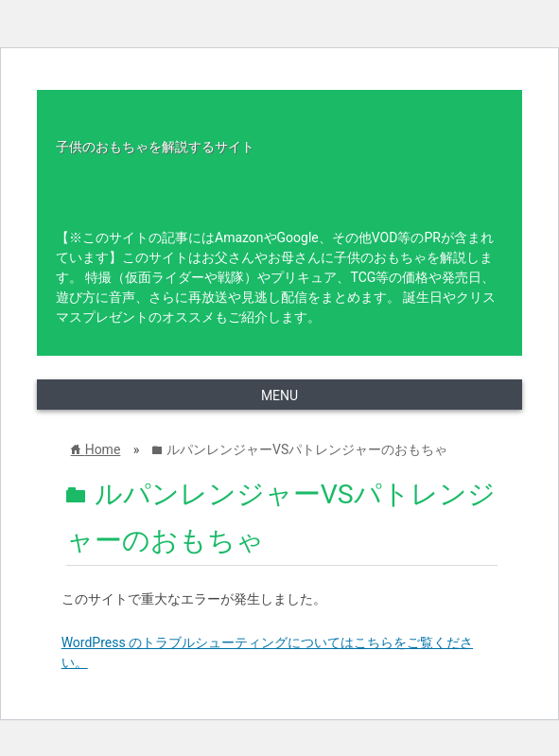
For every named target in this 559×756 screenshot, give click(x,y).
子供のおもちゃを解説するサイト (155, 147)
